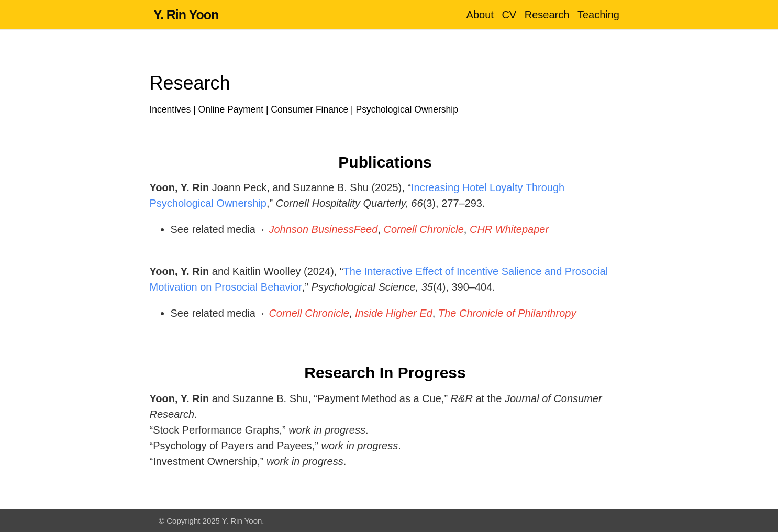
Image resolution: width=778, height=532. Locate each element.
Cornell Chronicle (423, 229)
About (480, 15)
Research (547, 15)
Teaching (598, 15)
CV (509, 15)
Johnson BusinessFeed (323, 229)
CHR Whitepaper (509, 229)
